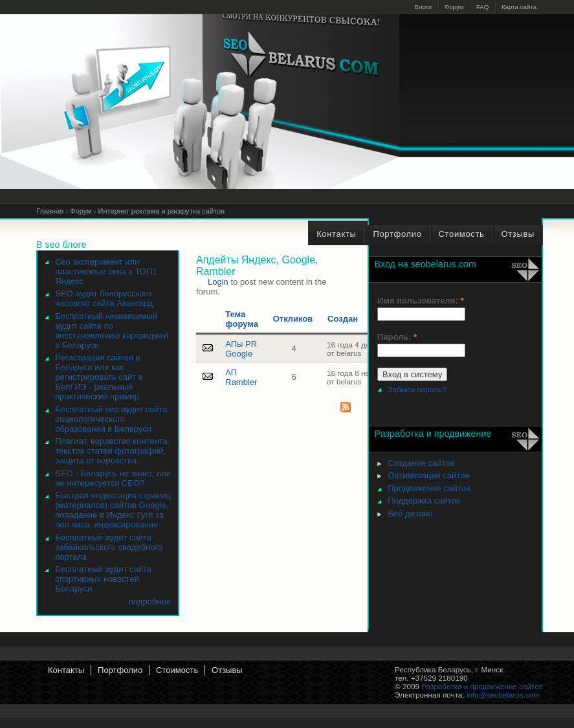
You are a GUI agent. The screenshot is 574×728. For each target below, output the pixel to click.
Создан (343, 319)
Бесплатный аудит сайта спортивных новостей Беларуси (103, 579)
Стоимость (177, 670)
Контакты (66, 670)
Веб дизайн (410, 513)
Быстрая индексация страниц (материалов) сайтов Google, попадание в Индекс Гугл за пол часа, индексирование (113, 510)
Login (218, 282)
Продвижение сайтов (429, 488)
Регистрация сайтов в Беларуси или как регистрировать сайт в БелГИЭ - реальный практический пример (99, 377)
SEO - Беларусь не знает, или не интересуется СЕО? (113, 478)
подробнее (150, 601)
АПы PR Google (241, 349)
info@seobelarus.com (503, 695)
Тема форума (242, 319)
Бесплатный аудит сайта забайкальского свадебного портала (109, 547)
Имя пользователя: (420, 301)
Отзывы (227, 670)
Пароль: (397, 337)
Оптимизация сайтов (428, 475)
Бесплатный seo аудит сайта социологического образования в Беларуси (111, 419)
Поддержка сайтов (424, 501)
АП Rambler (241, 377)
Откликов (293, 319)
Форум (454, 7)
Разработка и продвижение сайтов (482, 686)
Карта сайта (519, 7)
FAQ (483, 7)
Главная (50, 211)
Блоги (424, 7)
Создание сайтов (421, 463)
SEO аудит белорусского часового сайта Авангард (104, 298)
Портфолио (120, 670)
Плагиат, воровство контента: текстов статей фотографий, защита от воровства (112, 451)
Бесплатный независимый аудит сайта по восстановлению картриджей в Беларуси (112, 331)
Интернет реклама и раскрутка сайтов (161, 211)
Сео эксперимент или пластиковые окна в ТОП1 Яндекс (106, 271)
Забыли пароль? (417, 389)
